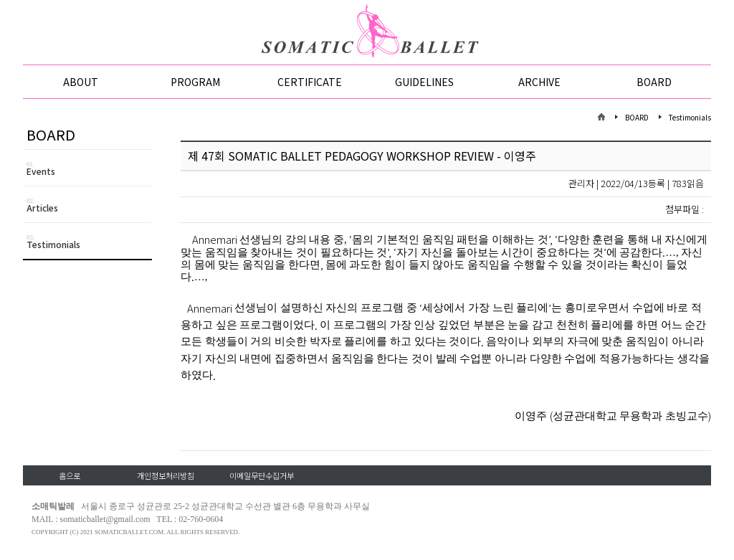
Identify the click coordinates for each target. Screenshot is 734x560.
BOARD (654, 82)
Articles (89, 205)
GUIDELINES (424, 82)
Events (89, 169)
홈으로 (70, 475)
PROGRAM (195, 82)
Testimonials (89, 242)
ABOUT (81, 82)
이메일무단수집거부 (262, 475)
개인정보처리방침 (166, 475)
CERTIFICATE (310, 82)
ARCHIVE (539, 82)
